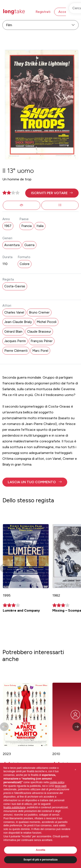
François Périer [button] (42, 341)
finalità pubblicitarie (14, 807)
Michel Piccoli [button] (47, 322)
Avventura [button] (12, 245)
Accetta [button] (40, 850)
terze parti (61, 786)
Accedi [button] (64, 12)
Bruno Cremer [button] (39, 312)
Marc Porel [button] (40, 351)
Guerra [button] (29, 245)
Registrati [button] (43, 12)
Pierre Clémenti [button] (16, 351)
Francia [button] (26, 226)
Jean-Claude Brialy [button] (18, 322)
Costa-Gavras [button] (15, 286)
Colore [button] (25, 264)
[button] (52, 193)
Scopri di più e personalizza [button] (40, 860)
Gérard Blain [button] (13, 332)
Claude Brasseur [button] (39, 332)
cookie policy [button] (57, 782)
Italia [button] (40, 226)
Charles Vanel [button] (14, 312)
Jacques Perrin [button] (15, 341)
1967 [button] (8, 226)
